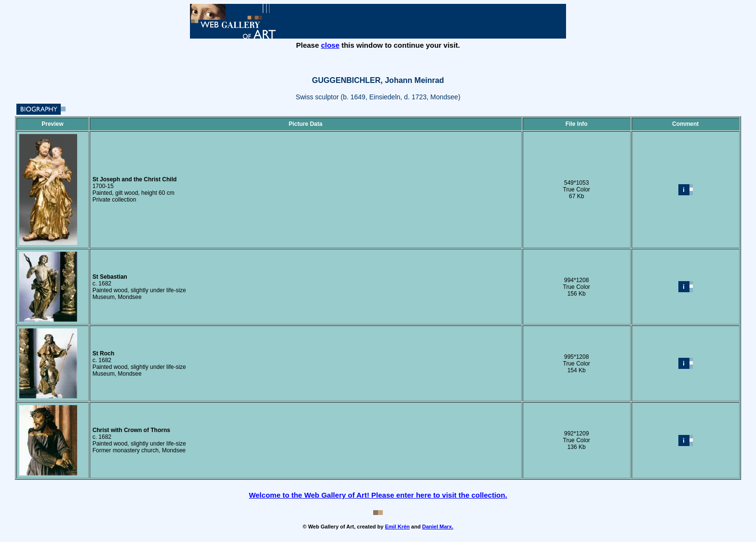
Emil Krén (397, 527)
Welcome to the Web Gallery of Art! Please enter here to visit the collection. (378, 495)
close (330, 45)
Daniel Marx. (438, 527)
